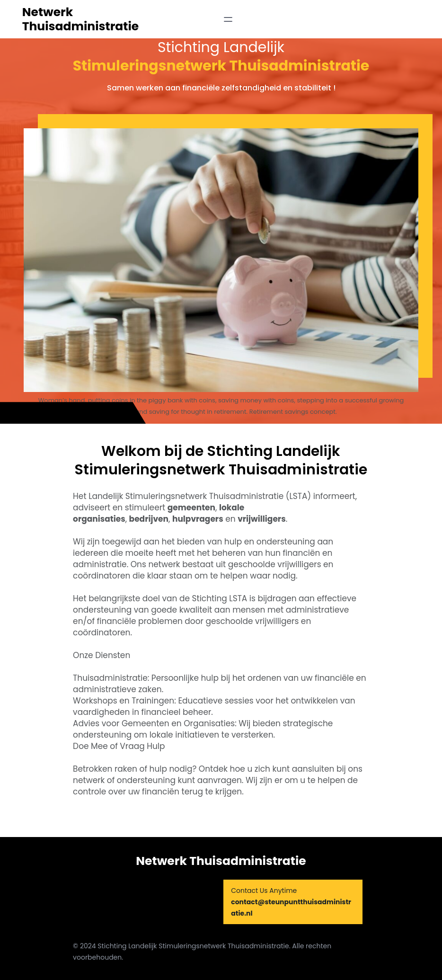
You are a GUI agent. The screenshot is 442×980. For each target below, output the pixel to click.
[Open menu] (228, 19)
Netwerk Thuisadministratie (81, 19)
